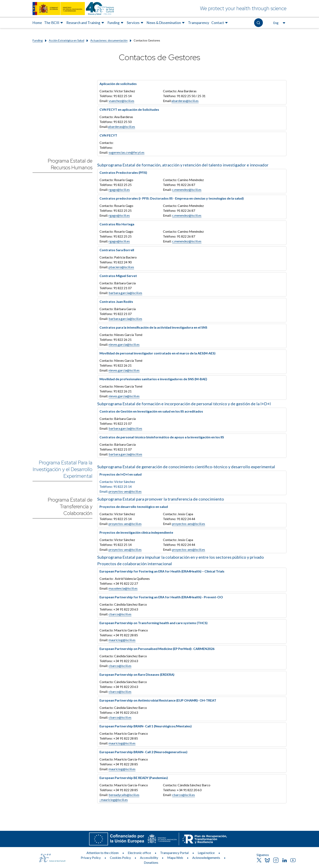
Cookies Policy (120, 858)
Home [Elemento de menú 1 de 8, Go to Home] (37, 23)
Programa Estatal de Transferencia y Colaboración (70, 507)
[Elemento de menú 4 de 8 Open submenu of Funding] (116, 23)
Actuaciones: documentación (109, 40)
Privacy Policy (91, 858)
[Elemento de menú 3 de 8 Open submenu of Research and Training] (86, 23)
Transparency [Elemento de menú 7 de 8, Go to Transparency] (199, 23)
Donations (151, 862)
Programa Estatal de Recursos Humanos (70, 164)
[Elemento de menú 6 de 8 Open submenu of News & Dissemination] (166, 23)
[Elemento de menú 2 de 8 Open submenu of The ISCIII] (54, 23)
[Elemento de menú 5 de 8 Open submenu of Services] (136, 23)
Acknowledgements (206, 858)
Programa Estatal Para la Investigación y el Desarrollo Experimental (63, 469)
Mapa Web (175, 858)
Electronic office (139, 853)
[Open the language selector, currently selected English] (279, 23)
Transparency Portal (174, 853)
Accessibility (149, 858)
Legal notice (206, 853)
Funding (38, 40)
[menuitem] (37, 23)
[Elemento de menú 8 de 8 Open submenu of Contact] (220, 23)
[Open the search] (258, 23)
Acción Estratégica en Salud (67, 40)
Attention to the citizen (103, 853)
